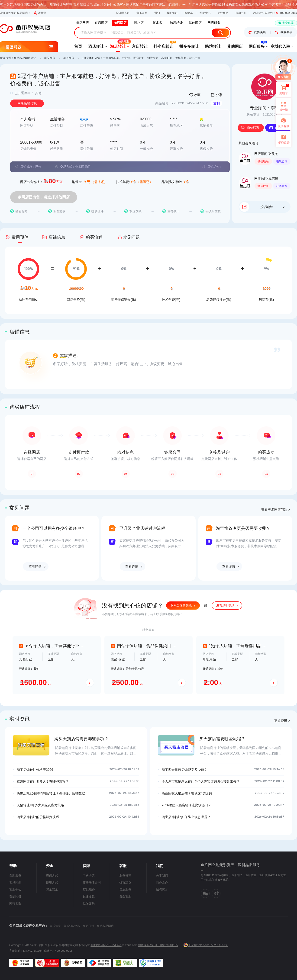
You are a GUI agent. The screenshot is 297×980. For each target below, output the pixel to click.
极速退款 (89, 896)
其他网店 (235, 47)
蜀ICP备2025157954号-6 (106, 945)
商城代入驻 (280, 47)
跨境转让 (213, 47)
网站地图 (15, 903)
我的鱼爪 (172, 13)
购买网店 (49, 58)
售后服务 (125, 889)
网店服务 (257, 45)
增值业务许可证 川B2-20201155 (158, 945)
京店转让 (140, 47)
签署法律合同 (92, 882)
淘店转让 (118, 45)
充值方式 (52, 876)
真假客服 (284, 126)
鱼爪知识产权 (72, 926)
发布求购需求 (225, 606)
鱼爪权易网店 (105, 926)
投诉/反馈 (283, 143)
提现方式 (52, 882)
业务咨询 (125, 876)
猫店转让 (96, 47)
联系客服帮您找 (181, 606)
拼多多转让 (189, 47)
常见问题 (15, 882)
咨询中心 (241, 13)
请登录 (40, 13)
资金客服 (125, 896)
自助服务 (15, 876)
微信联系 (250, 128)
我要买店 (257, 32)
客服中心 (15, 889)
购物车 (189, 13)
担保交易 (89, 903)
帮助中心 (205, 13)
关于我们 (162, 876)
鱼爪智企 (55, 926)
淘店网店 (68, 58)
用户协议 (89, 876)
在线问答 (15, 896)
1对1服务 (89, 889)
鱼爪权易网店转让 (25, 58)
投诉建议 (272, 207)
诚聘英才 (162, 889)
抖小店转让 (163, 45)
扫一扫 (282, 106)
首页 (78, 47)
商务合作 (162, 882)
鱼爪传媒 (89, 926)
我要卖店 (284, 32)
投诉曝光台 (123, 13)
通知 (157, 13)
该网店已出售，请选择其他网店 (44, 197)
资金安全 (52, 889)
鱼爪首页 (142, 13)
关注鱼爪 (223, 13)
